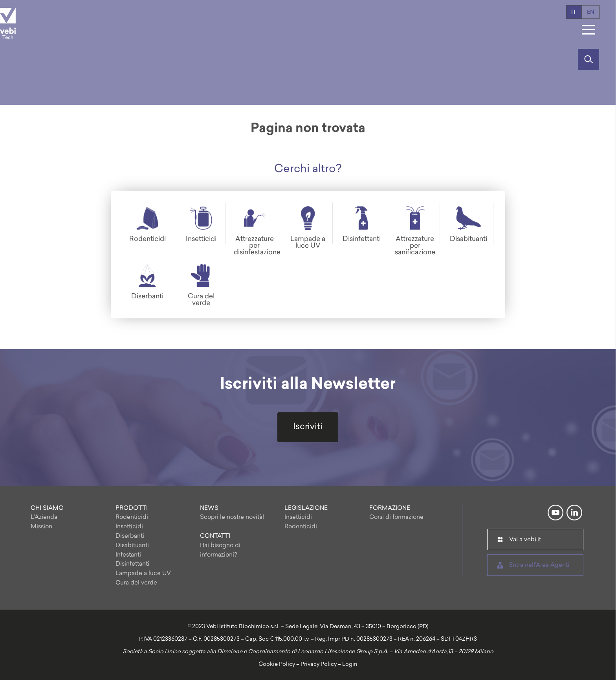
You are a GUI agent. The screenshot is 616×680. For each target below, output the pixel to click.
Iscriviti (308, 427)
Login (350, 664)
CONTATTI (215, 536)
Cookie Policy (277, 664)
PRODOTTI (132, 508)
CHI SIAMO (47, 508)
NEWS (209, 508)
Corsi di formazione (396, 517)
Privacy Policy (319, 664)
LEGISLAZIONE (306, 508)
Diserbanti (130, 536)
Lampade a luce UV (143, 574)
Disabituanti (132, 546)
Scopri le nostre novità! (232, 517)
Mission (41, 527)
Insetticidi (129, 527)
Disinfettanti (132, 564)
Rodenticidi (132, 517)
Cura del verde (136, 583)
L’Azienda (44, 517)
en (591, 12)
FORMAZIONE (390, 508)
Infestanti (128, 555)
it (574, 12)
